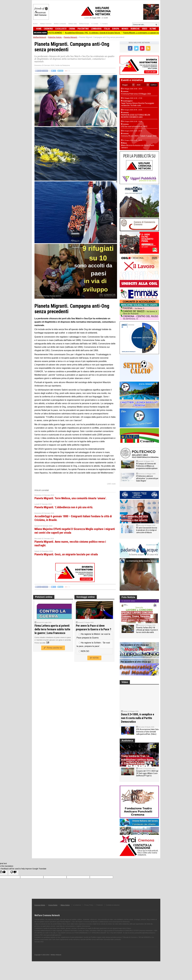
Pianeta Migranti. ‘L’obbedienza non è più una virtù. (64, 507)
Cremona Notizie (40, 910)
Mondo (125, 29)
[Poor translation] (13, 878)
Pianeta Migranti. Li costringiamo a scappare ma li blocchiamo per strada (153, 33)
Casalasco (61, 29)
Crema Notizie (53, 910)
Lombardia (96, 29)
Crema (72, 29)
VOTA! (94, 658)
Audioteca (127, 746)
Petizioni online (44, 597)
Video (145, 29)
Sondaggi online (86, 597)
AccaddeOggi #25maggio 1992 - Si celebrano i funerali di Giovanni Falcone (95, 33)
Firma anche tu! (53, 648)
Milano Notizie (65, 910)
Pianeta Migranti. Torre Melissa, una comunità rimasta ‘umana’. (71, 498)
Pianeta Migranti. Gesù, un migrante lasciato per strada (66, 554)
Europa (116, 29)
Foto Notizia (128, 597)
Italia (107, 29)
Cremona (48, 29)
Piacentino (83, 29)
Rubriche (135, 29)
